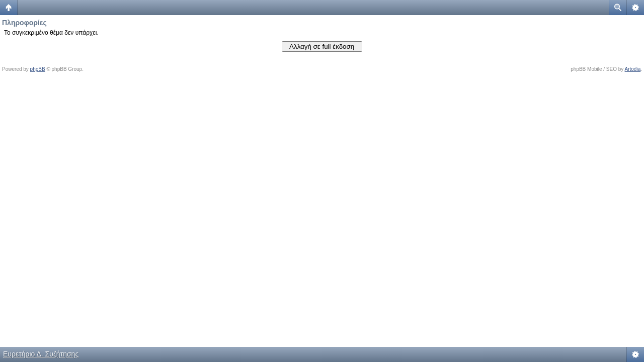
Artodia (633, 69)
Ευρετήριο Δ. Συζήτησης (41, 354)
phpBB (38, 69)
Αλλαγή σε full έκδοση (322, 47)
